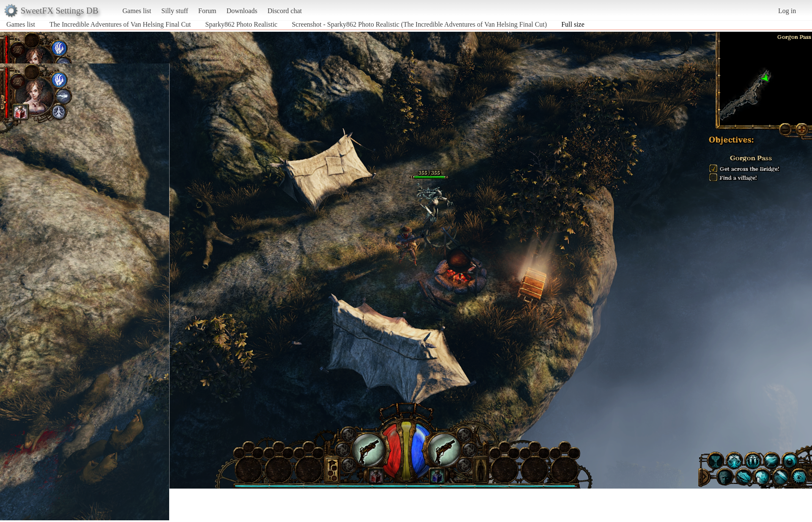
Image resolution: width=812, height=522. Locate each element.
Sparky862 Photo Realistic (241, 24)
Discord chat (284, 11)
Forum (207, 11)
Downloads (242, 11)
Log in (787, 11)
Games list (137, 11)
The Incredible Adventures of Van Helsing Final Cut (120, 24)
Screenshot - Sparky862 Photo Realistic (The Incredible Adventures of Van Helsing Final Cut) (419, 24)
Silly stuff (175, 11)
